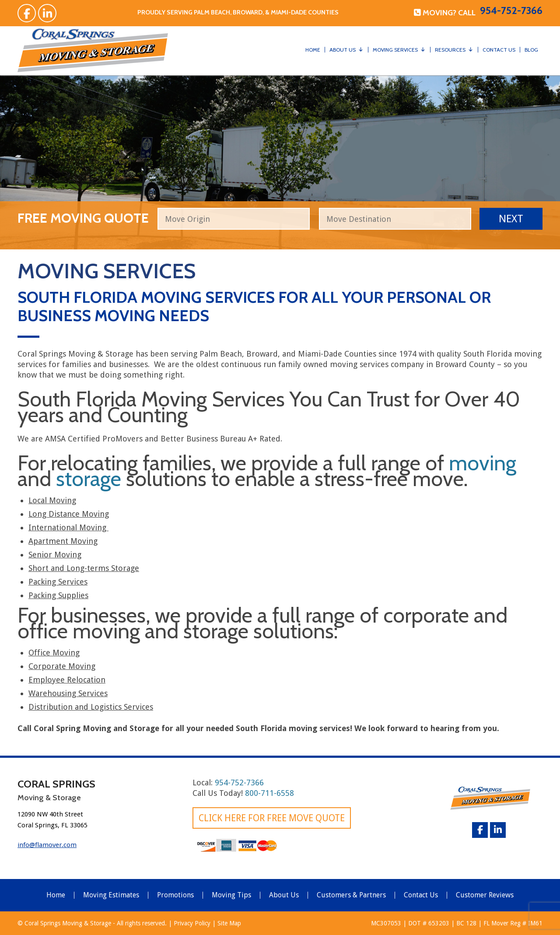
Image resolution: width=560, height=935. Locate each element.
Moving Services (395, 50)
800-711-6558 (269, 793)
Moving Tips (231, 895)
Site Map (229, 923)
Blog (531, 50)
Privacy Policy (192, 923)
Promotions (175, 895)
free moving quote (83, 217)
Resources (450, 50)
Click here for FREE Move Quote (272, 818)
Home (313, 50)
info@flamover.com (47, 845)
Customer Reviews (485, 895)
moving (483, 463)
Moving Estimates (111, 895)
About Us (343, 50)
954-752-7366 (511, 11)
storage (89, 479)
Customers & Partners (351, 895)
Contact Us (499, 50)
